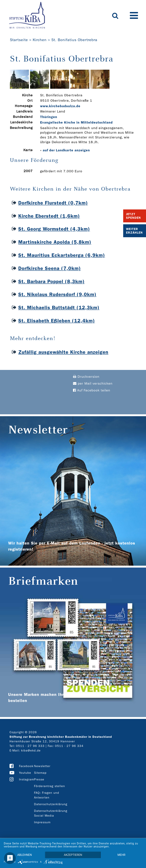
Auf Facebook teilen (92, 390)
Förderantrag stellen (50, 786)
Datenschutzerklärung (51, 804)
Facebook (26, 766)
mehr (121, 855)
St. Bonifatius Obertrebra (74, 40)
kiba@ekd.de (31, 750)
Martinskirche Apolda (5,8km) (55, 242)
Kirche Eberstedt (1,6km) (49, 216)
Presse (39, 779)
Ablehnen (25, 855)
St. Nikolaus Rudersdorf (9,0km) (57, 294)
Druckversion (86, 377)
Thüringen (49, 117)
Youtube (25, 773)
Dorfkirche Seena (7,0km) (50, 268)
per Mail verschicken (93, 384)
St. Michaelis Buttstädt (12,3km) (59, 308)
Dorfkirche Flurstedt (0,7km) (53, 203)
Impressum (42, 822)
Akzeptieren (73, 855)
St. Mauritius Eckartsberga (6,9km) (62, 255)
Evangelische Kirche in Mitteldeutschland (76, 122)
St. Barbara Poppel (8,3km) (51, 281)
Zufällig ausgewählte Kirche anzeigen (63, 352)
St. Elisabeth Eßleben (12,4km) (57, 321)
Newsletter (42, 766)
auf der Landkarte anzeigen (66, 150)
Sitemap (40, 773)
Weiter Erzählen (134, 231)
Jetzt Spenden (133, 216)
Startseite (19, 40)
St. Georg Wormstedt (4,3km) (54, 229)
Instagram (27, 779)
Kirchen (40, 40)
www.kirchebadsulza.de (60, 106)
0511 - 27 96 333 (30, 746)
